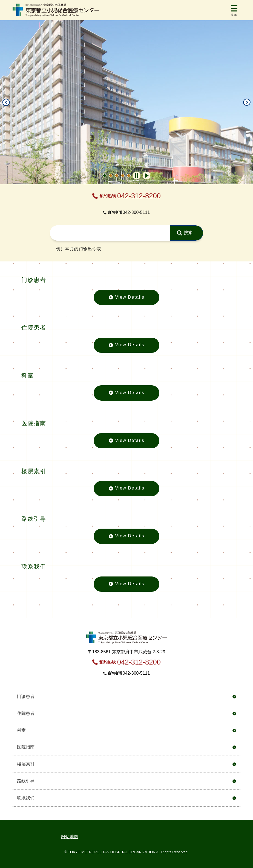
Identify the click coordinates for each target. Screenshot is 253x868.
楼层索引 (26, 764)
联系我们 (26, 798)
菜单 (234, 15)
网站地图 (70, 837)
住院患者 (26, 713)
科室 (21, 730)
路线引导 (26, 781)
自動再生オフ (137, 176)
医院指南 (26, 747)
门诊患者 (26, 696)
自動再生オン (146, 176)
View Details (127, 300)
